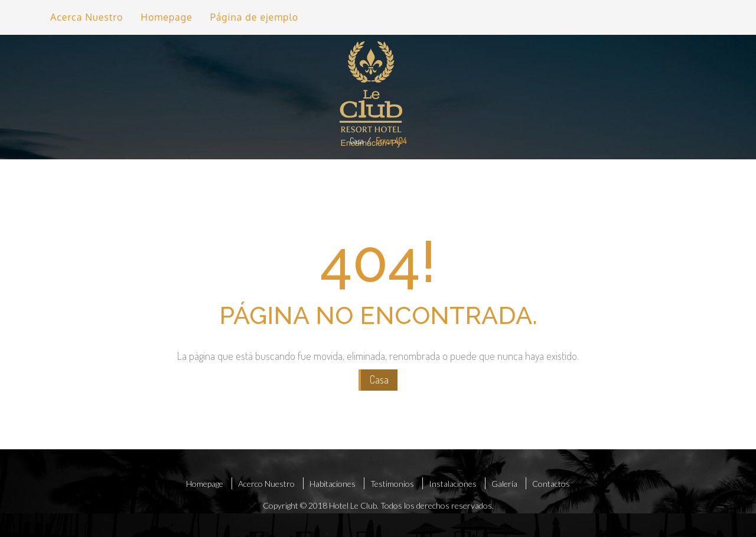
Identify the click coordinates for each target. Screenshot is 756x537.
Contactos (551, 484)
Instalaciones (453, 484)
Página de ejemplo (255, 17)
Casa (357, 141)
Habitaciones (333, 484)
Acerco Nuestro (266, 484)
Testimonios (392, 484)
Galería (504, 484)
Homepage (166, 17)
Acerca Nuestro (87, 17)
